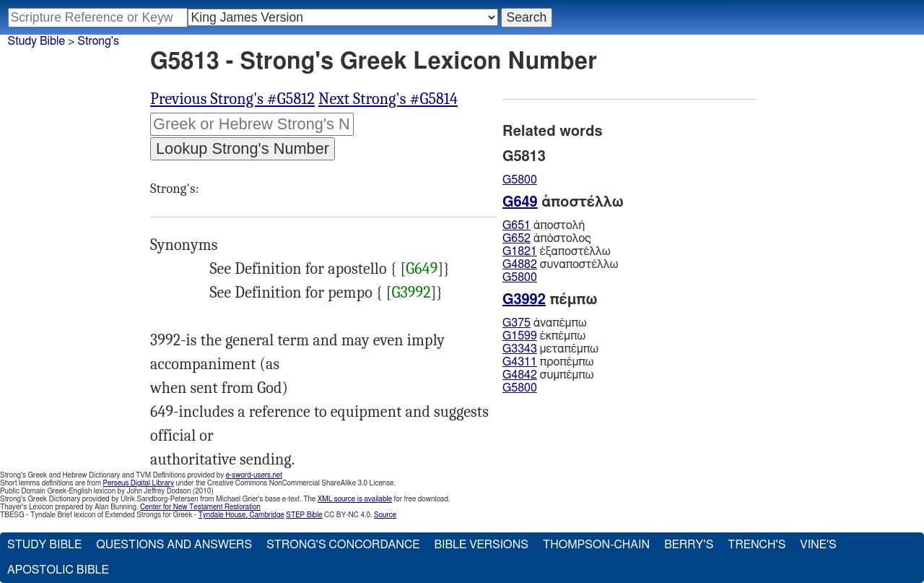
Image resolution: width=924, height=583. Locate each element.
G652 (517, 238)
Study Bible (36, 41)
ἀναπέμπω (545, 323)
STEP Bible (304, 515)
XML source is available (355, 499)
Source (385, 515)
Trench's (757, 545)
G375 (517, 323)
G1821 (520, 251)
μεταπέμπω (550, 349)
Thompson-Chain (596, 545)
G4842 (520, 375)
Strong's (98, 41)
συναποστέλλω (560, 264)
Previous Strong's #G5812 (232, 99)
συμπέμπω (548, 375)
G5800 (520, 180)
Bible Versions (481, 545)
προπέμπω (548, 362)
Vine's (818, 545)
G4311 (520, 362)
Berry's (689, 545)
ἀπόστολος (547, 238)
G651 (517, 225)
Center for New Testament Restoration (200, 507)
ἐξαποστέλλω (557, 251)
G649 (422, 269)
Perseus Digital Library (139, 483)
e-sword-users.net (254, 475)
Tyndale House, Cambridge (241, 515)
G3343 (520, 349)
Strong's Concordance (343, 545)
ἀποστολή (544, 225)
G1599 (520, 336)
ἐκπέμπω (544, 336)
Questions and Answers (174, 545)
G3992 (411, 293)
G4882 (520, 264)
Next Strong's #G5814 (388, 99)
